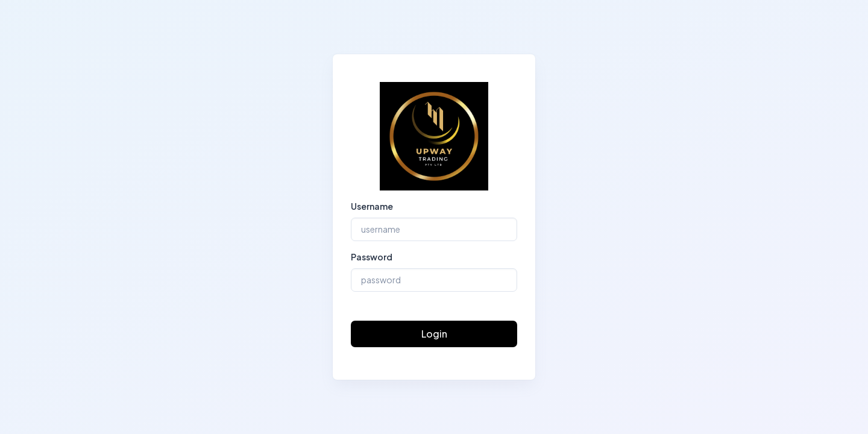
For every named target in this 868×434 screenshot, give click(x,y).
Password (372, 257)
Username (372, 206)
